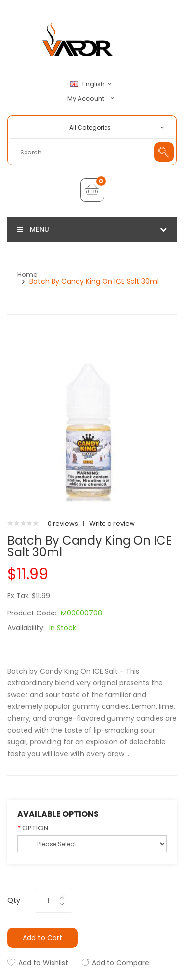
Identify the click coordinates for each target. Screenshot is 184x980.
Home (27, 275)
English (92, 84)
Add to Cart (42, 938)
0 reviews (63, 524)
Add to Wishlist (43, 963)
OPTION (35, 828)
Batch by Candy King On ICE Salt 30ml (94, 281)
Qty (14, 900)
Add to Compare (120, 963)
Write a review (112, 524)
